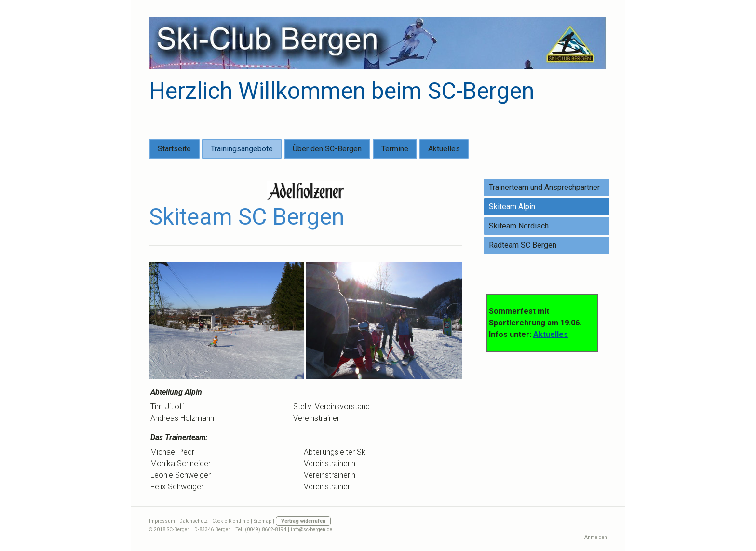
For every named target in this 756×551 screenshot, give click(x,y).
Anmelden (596, 537)
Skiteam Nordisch (519, 226)
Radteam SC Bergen (523, 245)
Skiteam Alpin (512, 207)
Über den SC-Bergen (327, 149)
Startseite (174, 149)
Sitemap (263, 521)
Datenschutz (194, 521)
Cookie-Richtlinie (231, 521)
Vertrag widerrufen (303, 521)
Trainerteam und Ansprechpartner (544, 187)
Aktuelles (444, 149)
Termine (395, 149)
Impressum (162, 521)
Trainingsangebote (242, 149)
